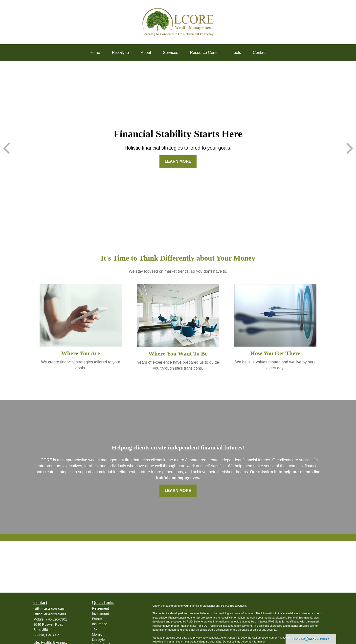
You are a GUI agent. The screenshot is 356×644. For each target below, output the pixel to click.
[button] (95, 53)
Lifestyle (98, 640)
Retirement (100, 608)
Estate (97, 619)
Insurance (100, 624)
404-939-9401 (55, 609)
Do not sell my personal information (244, 642)
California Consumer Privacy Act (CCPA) (277, 638)
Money (97, 634)
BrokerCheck (238, 606)
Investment (100, 614)
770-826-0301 (56, 619)
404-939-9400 (55, 614)
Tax (95, 629)
